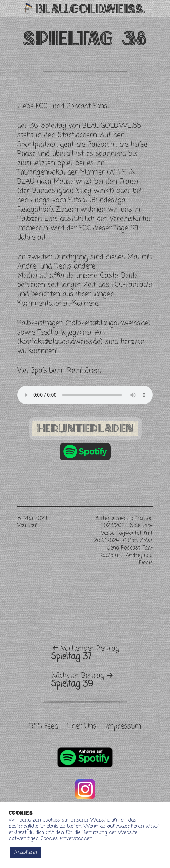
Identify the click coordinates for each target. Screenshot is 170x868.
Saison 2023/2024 (127, 522)
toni (33, 526)
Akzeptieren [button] (26, 852)
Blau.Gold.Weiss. (90, 8)
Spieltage (141, 526)
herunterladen (85, 428)
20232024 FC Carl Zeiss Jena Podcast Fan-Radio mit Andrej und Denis (123, 552)
